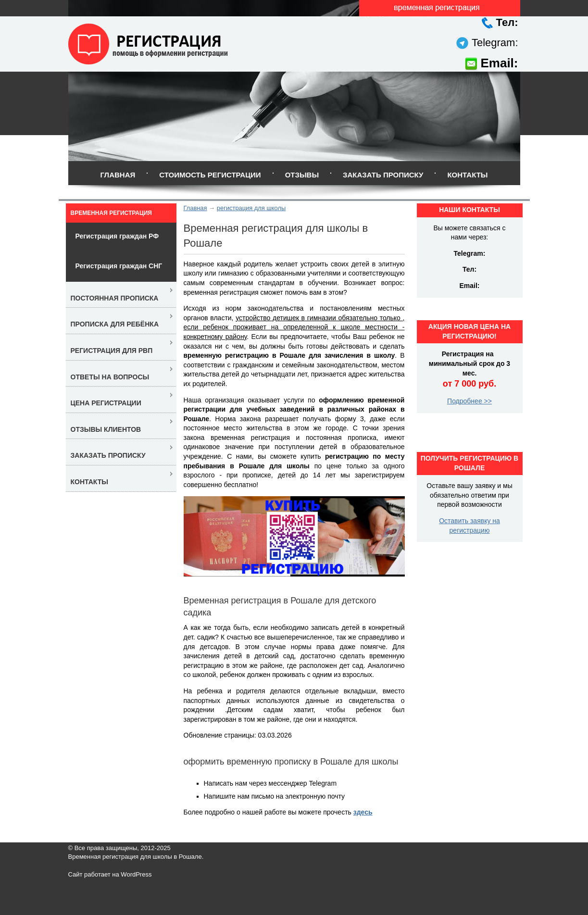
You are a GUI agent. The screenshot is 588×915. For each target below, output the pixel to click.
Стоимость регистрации (210, 175)
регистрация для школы (251, 208)
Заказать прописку (383, 175)
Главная (118, 175)
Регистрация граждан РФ (117, 236)
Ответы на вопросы (110, 377)
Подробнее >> (469, 401)
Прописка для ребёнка (115, 324)
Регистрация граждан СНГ (119, 266)
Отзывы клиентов (106, 429)
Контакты (467, 175)
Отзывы (302, 175)
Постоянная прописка (115, 298)
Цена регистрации (106, 403)
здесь (363, 812)
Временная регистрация (111, 213)
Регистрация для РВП (112, 351)
